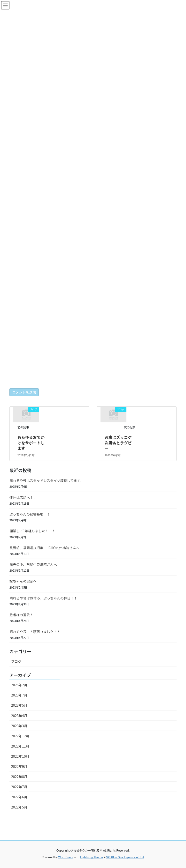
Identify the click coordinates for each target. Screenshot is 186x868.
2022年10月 (20, 756)
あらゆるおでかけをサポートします (31, 443)
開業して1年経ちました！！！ (32, 531)
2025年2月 (19, 685)
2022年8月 (19, 777)
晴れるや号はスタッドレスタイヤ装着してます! (45, 480)
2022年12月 (20, 736)
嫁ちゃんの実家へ (23, 581)
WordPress (66, 857)
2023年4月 (19, 716)
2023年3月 (19, 726)
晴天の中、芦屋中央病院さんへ (33, 564)
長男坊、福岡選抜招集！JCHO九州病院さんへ (44, 548)
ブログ (16, 661)
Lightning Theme (91, 857)
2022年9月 (19, 766)
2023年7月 (19, 695)
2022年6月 (19, 797)
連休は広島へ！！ (23, 497)
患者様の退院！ (21, 615)
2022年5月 (19, 807)
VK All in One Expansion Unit (125, 857)
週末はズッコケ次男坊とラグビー (118, 443)
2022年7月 (19, 787)
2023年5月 (19, 705)
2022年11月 (20, 746)
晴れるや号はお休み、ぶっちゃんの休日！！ (43, 598)
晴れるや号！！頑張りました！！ (35, 632)
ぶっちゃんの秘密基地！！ (30, 514)
